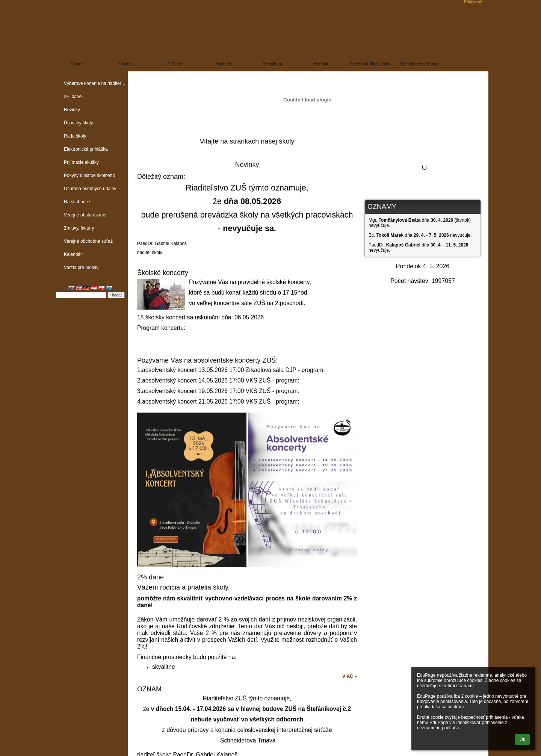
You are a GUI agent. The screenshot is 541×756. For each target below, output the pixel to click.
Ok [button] (522, 739)
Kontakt (321, 64)
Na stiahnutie (77, 202)
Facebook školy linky (370, 64)
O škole (175, 64)
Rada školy (75, 136)
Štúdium (224, 64)
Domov (77, 64)
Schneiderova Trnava (419, 64)
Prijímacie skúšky (81, 162)
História (126, 64)
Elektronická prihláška (86, 149)
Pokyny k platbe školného (89, 175)
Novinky (72, 110)
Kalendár (73, 254)
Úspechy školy (78, 123)
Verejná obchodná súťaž (88, 241)
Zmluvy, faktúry (79, 228)
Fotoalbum (272, 64)
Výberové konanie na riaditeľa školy (96, 83)
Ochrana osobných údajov (90, 189)
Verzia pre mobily (81, 268)
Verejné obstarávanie (85, 215)
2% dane (73, 97)
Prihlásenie (474, 2)
